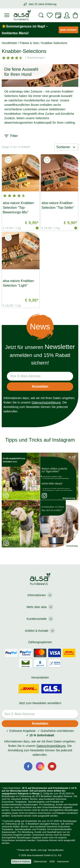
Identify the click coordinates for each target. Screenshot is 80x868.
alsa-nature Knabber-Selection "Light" (19, 283)
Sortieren (66, 147)
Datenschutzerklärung (46, 402)
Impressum (63, 861)
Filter (11, 136)
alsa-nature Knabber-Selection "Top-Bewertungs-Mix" (19, 208)
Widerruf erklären (21, 861)
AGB (52, 861)
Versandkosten (56, 850)
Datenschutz (40, 861)
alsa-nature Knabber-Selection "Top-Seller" (58, 205)
